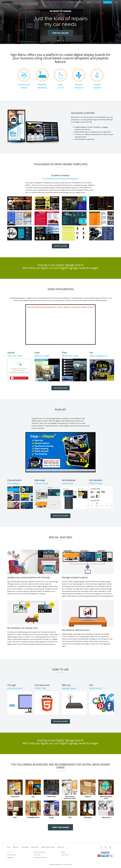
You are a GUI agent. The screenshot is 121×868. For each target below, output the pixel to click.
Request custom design (39, 852)
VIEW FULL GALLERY (60, 33)
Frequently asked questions (41, 857)
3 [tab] (63, 41)
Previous (3, 22)
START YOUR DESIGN (60, 827)
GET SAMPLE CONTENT (60, 721)
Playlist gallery (11, 857)
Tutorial (9, 852)
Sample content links (48, 847)
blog (9, 847)
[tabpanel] (60, 22)
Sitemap (63, 852)
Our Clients (35, 847)
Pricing (71, 2)
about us (16, 847)
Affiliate (89, 2)
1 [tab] (58, 41)
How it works (37, 855)
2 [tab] (61, 41)
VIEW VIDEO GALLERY (60, 388)
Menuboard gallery (12, 855)
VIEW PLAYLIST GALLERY (60, 516)
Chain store (25, 847)
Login (116, 2)
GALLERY (97, 2)
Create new (107, 2)
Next (118, 22)
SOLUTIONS (80, 2)
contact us (61, 847)
